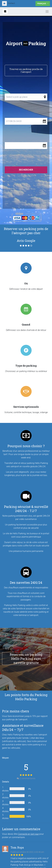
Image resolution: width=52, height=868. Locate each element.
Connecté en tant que (28, 834)
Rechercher (26, 170)
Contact (9, 3)
